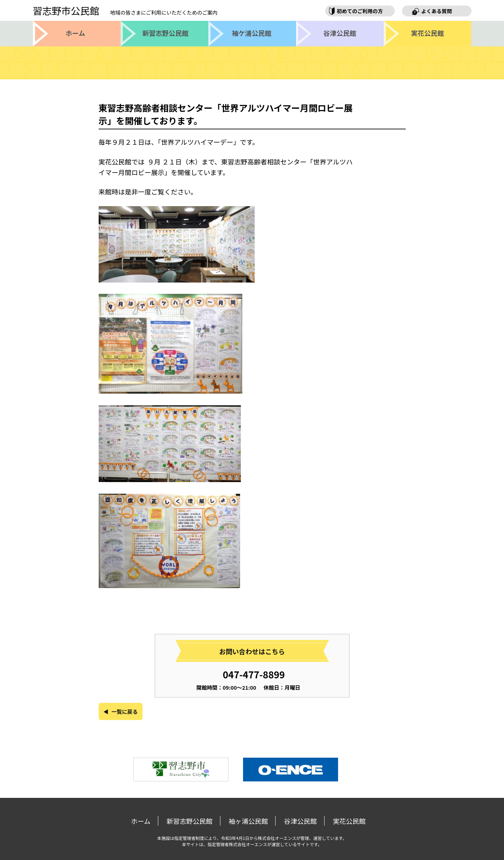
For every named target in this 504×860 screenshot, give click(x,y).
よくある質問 (437, 11)
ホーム (141, 821)
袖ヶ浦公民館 (248, 821)
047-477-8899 (254, 674)
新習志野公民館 (190, 821)
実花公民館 (349, 821)
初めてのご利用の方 (360, 11)
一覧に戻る (125, 711)
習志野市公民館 (125, 10)
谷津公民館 (300, 821)
